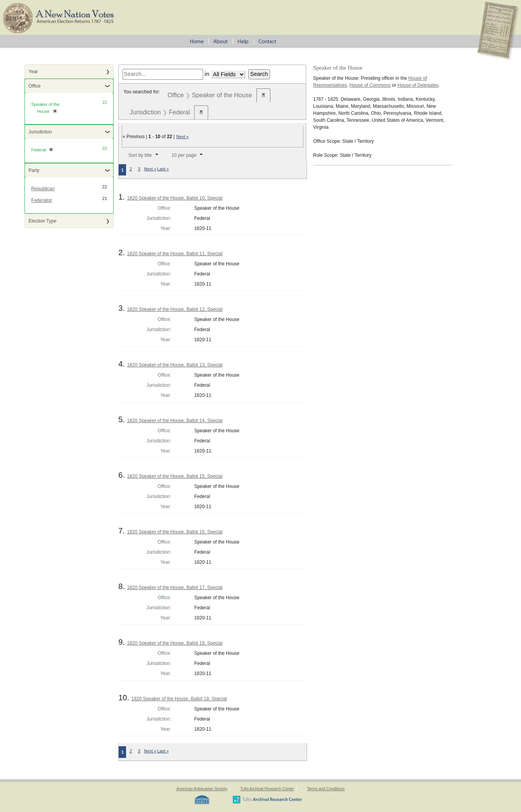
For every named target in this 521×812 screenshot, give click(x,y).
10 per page (184, 155)
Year (33, 72)
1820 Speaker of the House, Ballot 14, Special (175, 421)
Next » (182, 137)
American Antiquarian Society (202, 789)
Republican (43, 189)
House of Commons (370, 85)
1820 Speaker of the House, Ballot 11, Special (175, 254)
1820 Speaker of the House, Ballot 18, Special (175, 643)
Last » (163, 169)
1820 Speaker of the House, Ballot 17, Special (175, 588)
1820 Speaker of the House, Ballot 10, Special (175, 198)
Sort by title (140, 155)
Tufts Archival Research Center (267, 789)
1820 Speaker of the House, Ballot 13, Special (175, 365)
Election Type (42, 221)
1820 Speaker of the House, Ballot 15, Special (175, 476)
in (207, 74)
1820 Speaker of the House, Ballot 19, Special (179, 699)
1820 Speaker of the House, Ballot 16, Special (175, 532)
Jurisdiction (40, 132)
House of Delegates (418, 85)
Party (34, 170)
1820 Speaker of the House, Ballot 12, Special (175, 309)
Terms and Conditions (326, 789)
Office (34, 86)
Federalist (41, 200)
